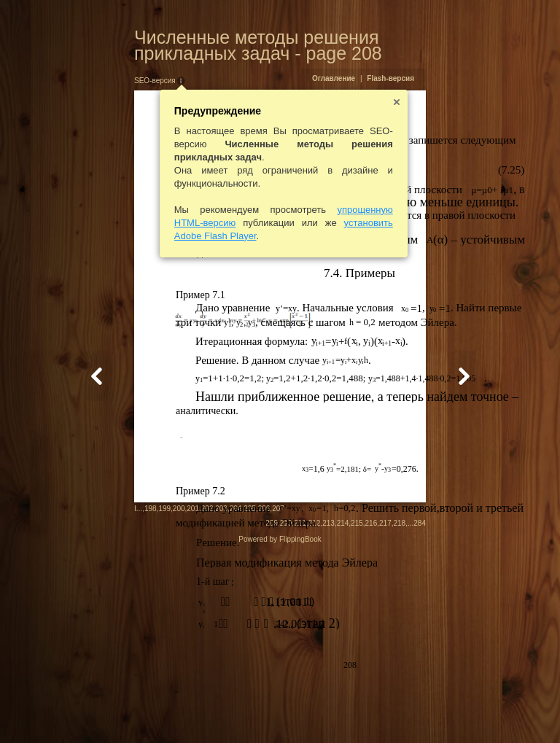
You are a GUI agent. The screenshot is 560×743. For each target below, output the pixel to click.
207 (207, 710)
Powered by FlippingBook (280, 727)
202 (136, 710)
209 (343, 711)
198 (79, 710)
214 (414, 711)
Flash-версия (462, 78)
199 (94, 710)
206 (193, 710)
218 (471, 711)
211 (372, 711)
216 (442, 711)
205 (179, 710)
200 (108, 710)
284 (491, 711)
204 (164, 710)
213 (400, 711)
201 (122, 710)
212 (385, 711)
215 (428, 711)
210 (357, 711)
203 (151, 710)
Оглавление (404, 78)
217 (457, 711)
